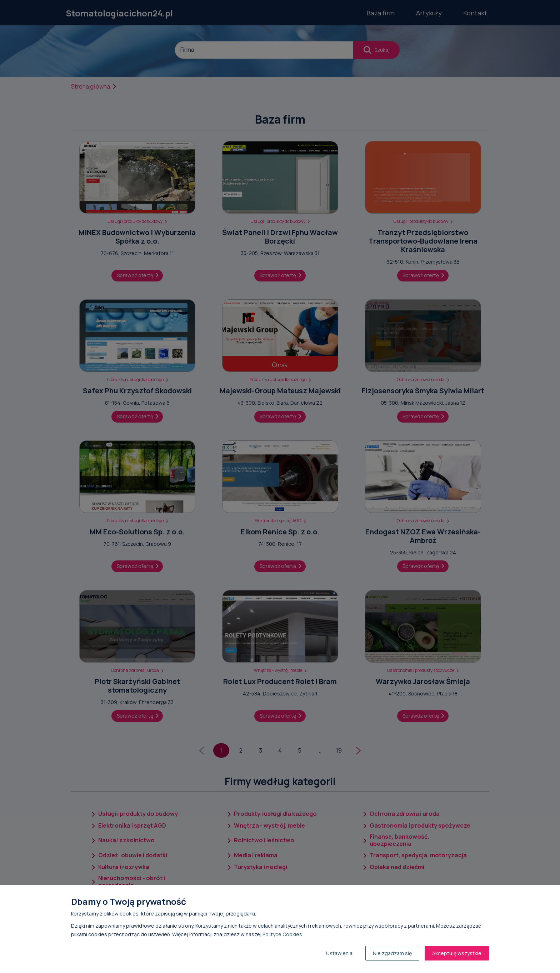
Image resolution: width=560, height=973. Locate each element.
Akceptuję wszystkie (457, 953)
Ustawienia (339, 953)
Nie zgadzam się (392, 953)
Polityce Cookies (282, 934)
